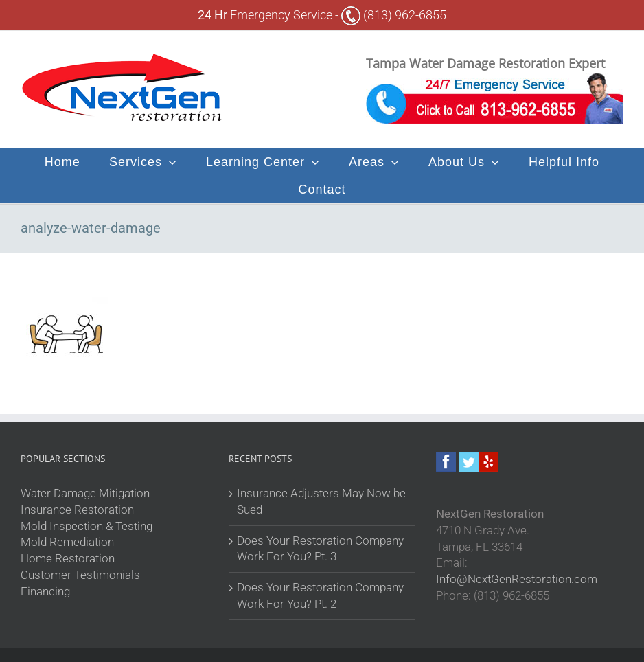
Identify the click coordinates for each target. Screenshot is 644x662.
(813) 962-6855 (394, 15)
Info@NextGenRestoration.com (517, 579)
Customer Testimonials (80, 575)
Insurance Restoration (77, 510)
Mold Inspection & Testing (87, 526)
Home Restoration (68, 558)
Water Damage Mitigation (85, 493)
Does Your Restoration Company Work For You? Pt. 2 (320, 595)
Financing (45, 591)
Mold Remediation (67, 542)
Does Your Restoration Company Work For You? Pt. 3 (320, 549)
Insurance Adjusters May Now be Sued (321, 501)
